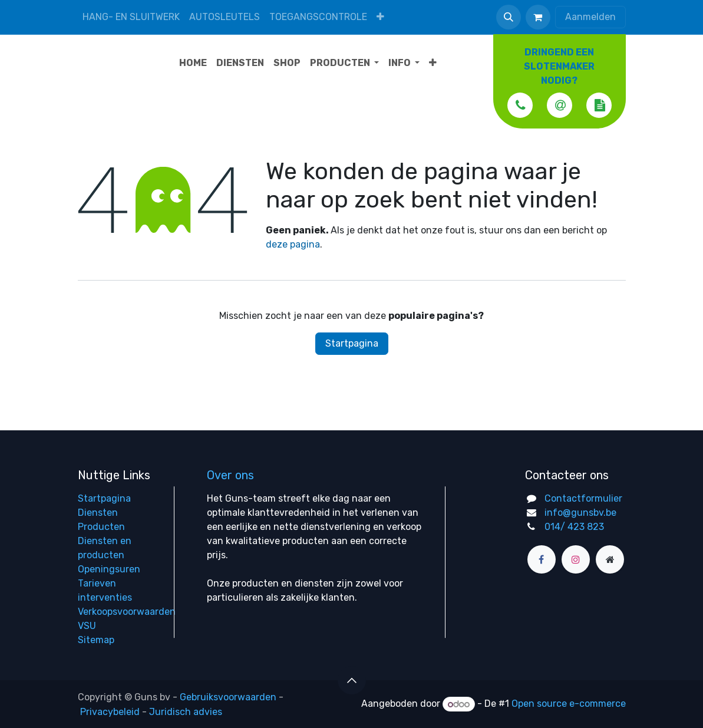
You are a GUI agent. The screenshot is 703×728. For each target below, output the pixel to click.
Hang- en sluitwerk (131, 17)
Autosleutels (225, 17)
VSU (87, 626)
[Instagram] (576, 559)
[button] (509, 17)
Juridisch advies (186, 711)
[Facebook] (542, 559)
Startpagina (352, 343)
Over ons (230, 475)
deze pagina (293, 244)
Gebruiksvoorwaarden (228, 697)
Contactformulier (583, 498)
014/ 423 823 (574, 527)
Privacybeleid (110, 711)
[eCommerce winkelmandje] (538, 17)
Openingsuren (109, 569)
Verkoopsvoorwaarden (127, 612)
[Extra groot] (610, 559)
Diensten (98, 513)
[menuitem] (380, 17)
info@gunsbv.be (580, 513)
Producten (101, 527)
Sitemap (96, 640)
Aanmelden (590, 17)
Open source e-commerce (569, 704)
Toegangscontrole (318, 17)
